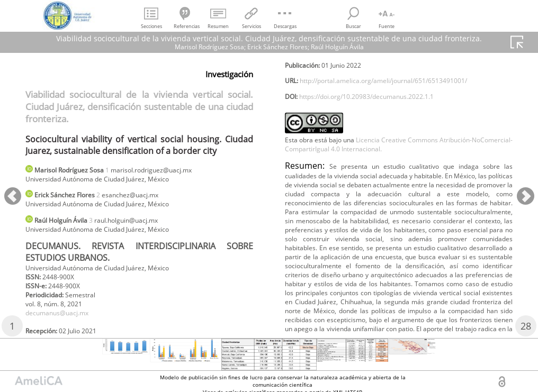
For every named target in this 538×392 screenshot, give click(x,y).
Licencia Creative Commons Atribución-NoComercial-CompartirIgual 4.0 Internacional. (399, 171)
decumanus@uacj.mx (64, 326)
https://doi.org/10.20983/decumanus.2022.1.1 (383, 121)
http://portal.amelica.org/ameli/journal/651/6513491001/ (403, 103)
